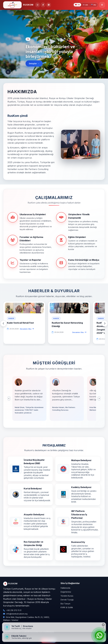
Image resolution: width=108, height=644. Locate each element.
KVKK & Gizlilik (67, 607)
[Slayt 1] (54, 72)
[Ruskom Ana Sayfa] (18, 5)
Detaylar (33, 63)
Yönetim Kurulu (67, 596)
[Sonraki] (100, 72)
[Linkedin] (49, 5)
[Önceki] (8, 72)
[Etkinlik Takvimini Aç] (54, 637)
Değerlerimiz (66, 592)
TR (77, 5)
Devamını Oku (27, 329)
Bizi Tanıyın (65, 604)
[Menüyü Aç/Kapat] (102, 5)
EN (85, 5)
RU (94, 5)
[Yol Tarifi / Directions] (54, 627)
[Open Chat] (99, 635)
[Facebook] (43, 5)
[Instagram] (38, 5)
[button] (29, 398)
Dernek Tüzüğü (67, 600)
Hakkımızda (65, 588)
